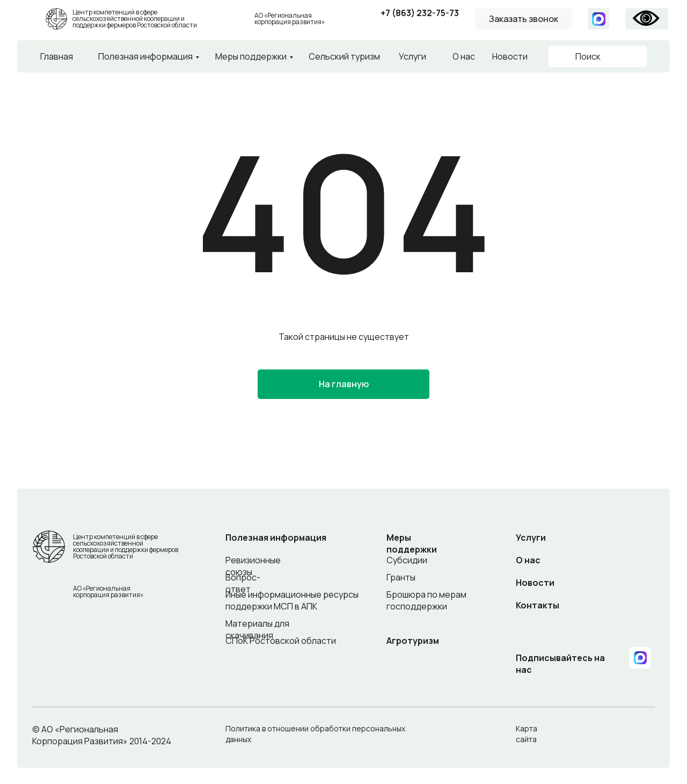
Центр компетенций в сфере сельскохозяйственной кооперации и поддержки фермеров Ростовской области (135, 19)
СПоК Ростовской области (281, 641)
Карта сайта (527, 734)
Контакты (538, 605)
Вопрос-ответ (243, 583)
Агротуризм (413, 641)
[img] (241, 19)
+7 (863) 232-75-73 (420, 13)
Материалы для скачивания (257, 629)
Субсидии (407, 560)
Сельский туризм (344, 56)
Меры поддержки (251, 56)
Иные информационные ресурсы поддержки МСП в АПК (292, 600)
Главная (57, 56)
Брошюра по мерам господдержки (426, 600)
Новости (510, 56)
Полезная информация (145, 56)
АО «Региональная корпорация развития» (290, 19)
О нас (464, 56)
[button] (523, 19)
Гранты (401, 577)
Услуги (412, 56)
